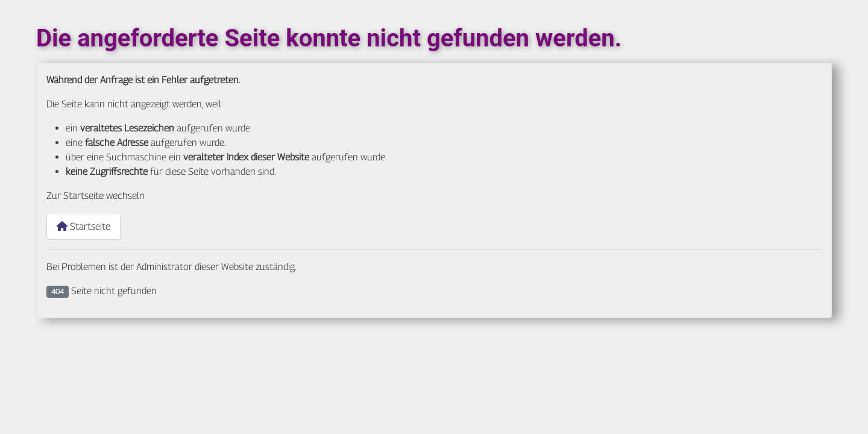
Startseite (83, 226)
